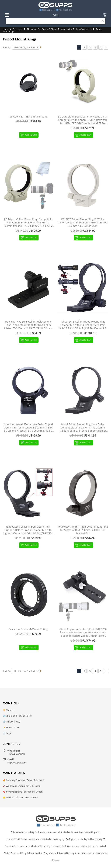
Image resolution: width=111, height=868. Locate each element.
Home (5, 29)
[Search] (56, 21)
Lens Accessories (84, 29)
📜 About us (9, 710)
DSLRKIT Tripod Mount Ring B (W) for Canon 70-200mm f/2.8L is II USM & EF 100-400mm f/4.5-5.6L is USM (83, 223)
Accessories (66, 29)
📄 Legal (7, 733)
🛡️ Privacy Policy (11, 722)
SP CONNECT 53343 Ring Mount (28, 117)
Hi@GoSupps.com (17, 763)
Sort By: (7, 47)
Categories (18, 29)
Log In (55, 15)
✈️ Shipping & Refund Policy (17, 716)
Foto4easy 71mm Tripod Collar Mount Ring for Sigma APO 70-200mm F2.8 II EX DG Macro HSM (83, 530)
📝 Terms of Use (11, 727)
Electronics (32, 29)
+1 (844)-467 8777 (16, 754)
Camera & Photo (49, 29)
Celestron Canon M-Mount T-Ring (28, 629)
